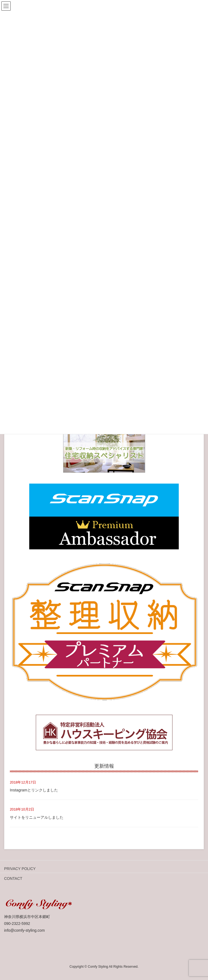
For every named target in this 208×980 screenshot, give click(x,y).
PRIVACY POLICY (20, 869)
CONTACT (13, 878)
